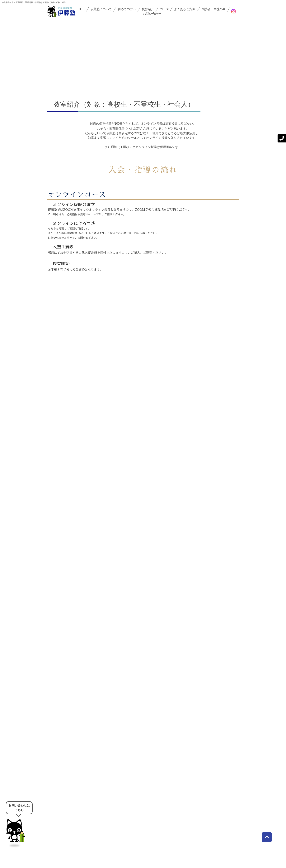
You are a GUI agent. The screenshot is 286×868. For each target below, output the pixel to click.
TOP (81, 9)
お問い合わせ (152, 14)
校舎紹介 (148, 9)
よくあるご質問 (185, 9)
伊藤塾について (101, 9)
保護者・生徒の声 (213, 9)
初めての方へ (127, 9)
